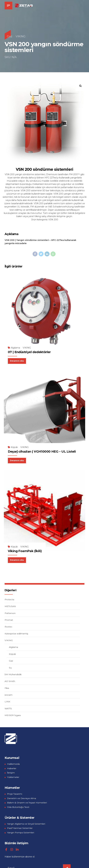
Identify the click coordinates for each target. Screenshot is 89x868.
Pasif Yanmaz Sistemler (20, 828)
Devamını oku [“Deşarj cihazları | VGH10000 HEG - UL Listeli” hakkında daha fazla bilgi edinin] (17, 460)
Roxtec (8, 626)
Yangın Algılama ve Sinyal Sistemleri (26, 823)
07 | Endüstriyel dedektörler (29, 352)
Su (10, 667)
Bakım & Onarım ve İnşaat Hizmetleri (27, 802)
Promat (9, 619)
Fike (7, 688)
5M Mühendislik (13, 674)
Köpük (14, 447)
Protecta (9, 599)
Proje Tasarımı (15, 793)
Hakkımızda (13, 764)
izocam (9, 695)
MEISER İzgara (13, 715)
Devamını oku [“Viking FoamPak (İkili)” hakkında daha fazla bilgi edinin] (17, 559)
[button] (80, 86)
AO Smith (10, 681)
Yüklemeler (13, 777)
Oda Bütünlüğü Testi (18, 807)
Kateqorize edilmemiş (16, 633)
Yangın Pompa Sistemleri (21, 832)
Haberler (12, 768)
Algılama (15, 348)
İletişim (11, 772)
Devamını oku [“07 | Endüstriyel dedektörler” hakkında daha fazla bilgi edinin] (17, 361)
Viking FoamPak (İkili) (25, 551)
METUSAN (10, 606)
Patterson (10, 613)
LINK (7, 701)
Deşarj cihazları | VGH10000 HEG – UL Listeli (42, 451)
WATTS (8, 708)
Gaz (10, 36)
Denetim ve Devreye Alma (22, 798)
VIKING (21, 36)
